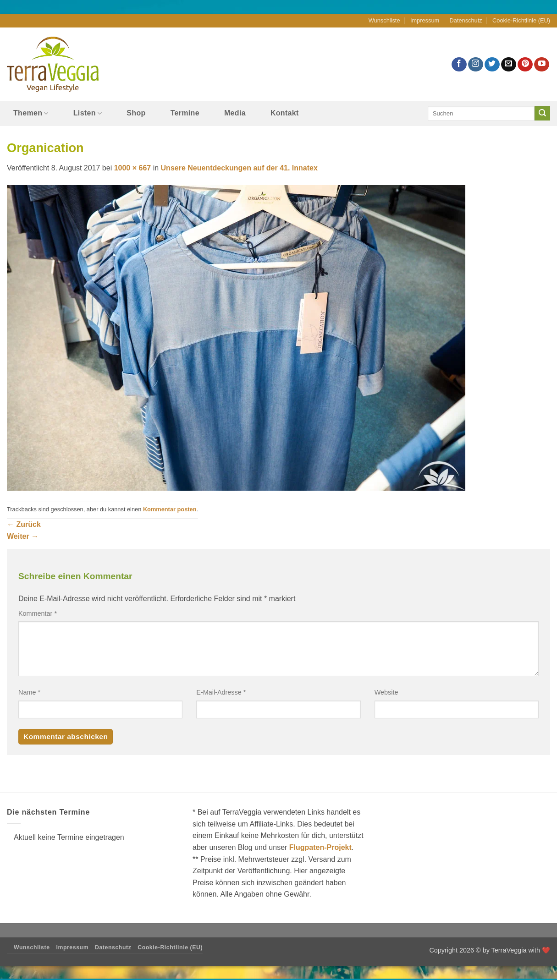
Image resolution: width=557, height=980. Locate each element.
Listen (88, 113)
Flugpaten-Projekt (320, 847)
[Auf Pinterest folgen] (525, 64)
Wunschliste (384, 20)
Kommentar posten (170, 509)
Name (29, 692)
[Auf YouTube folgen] (542, 64)
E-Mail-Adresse (221, 692)
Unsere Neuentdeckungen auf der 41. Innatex (239, 168)
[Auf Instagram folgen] (476, 64)
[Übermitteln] (542, 113)
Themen (31, 113)
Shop (136, 113)
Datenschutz (466, 20)
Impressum (425, 20)
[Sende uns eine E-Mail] (509, 64)
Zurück (24, 524)
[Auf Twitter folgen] (492, 64)
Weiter (23, 536)
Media (235, 113)
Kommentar (38, 613)
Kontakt (285, 113)
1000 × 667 (133, 168)
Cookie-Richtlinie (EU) (521, 20)
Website (386, 692)
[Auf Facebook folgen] (459, 64)
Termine (185, 113)
